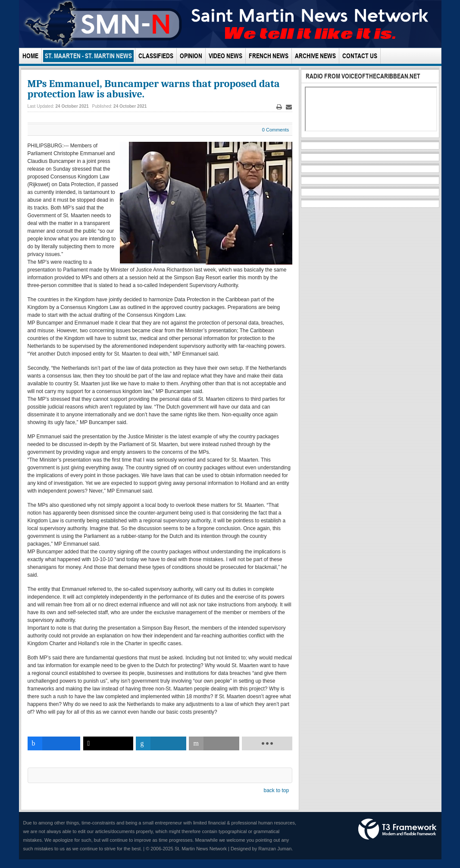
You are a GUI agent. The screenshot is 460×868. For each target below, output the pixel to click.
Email (289, 107)
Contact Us (360, 56)
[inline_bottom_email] (214, 743)
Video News (225, 56)
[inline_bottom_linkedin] (161, 743)
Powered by (397, 829)
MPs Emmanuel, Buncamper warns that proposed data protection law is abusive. (154, 89)
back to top (276, 790)
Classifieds (156, 56)
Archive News (315, 56)
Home (30, 56)
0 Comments (275, 130)
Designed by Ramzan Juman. (262, 849)
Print (279, 107)
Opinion (191, 56)
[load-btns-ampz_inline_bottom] (267, 743)
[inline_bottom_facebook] (54, 743)
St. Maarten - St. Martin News (88, 56)
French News (269, 56)
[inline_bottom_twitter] (108, 743)
